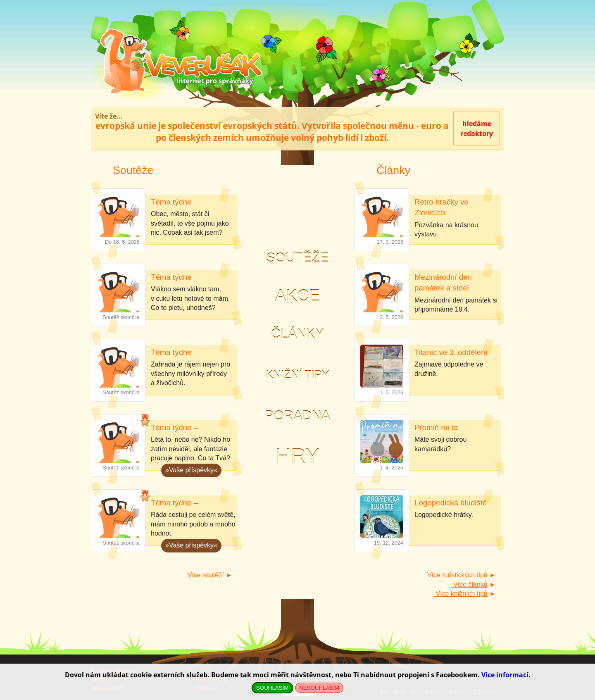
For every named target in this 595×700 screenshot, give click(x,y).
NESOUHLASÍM (319, 688)
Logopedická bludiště (451, 503)
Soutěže (297, 258)
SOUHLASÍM (273, 688)
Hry (297, 456)
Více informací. (506, 675)
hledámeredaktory (477, 129)
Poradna (297, 416)
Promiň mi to (436, 427)
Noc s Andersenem (297, 208)
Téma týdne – (174, 427)
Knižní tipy (297, 375)
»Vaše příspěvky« (189, 469)
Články (297, 334)
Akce (298, 296)
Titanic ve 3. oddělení (451, 352)
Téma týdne (171, 202)
